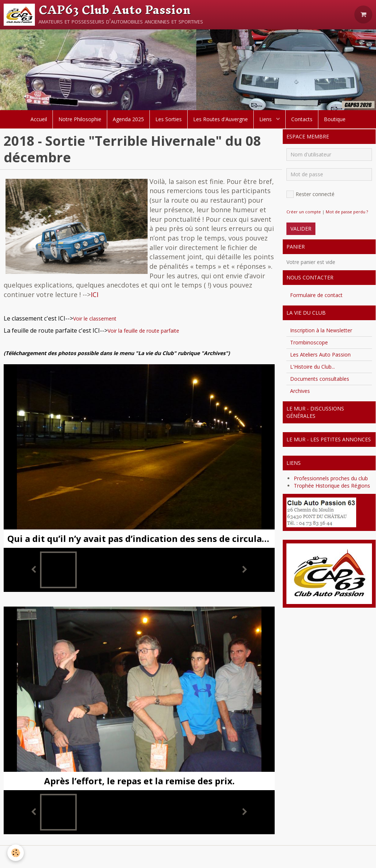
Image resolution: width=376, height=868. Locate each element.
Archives (300, 391)
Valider (301, 229)
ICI (95, 294)
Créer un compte (304, 212)
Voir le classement (95, 319)
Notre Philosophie (80, 119)
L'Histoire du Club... (312, 367)
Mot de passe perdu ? (347, 212)
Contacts (302, 119)
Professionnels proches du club (331, 478)
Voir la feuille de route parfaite (143, 331)
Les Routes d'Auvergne (220, 119)
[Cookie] (16, 853)
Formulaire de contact (316, 295)
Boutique (335, 119)
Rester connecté (310, 194)
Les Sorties (169, 119)
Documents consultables (320, 379)
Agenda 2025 (128, 119)
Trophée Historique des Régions (332, 486)
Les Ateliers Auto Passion (320, 355)
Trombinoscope (309, 342)
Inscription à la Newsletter (321, 330)
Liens (266, 119)
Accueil (39, 119)
